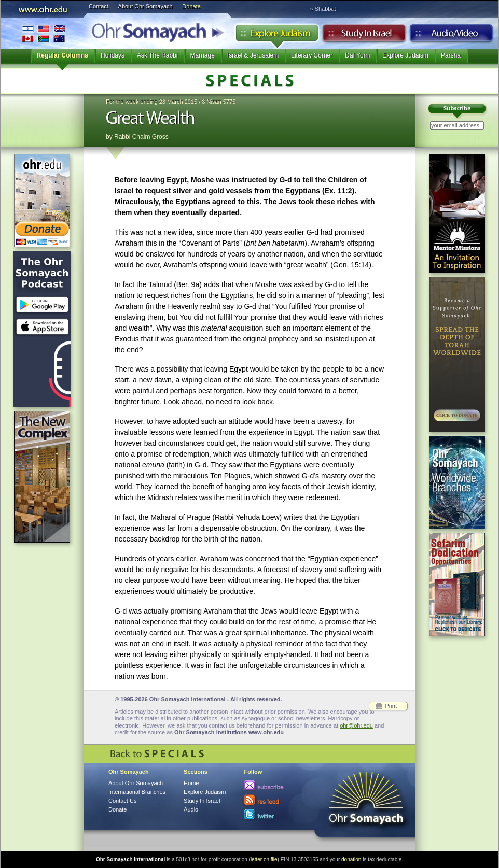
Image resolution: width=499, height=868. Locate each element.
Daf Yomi (357, 55)
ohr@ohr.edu (356, 725)
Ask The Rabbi (157, 55)
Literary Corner (312, 55)
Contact (99, 6)
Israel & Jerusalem (253, 55)
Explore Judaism (277, 36)
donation (351, 859)
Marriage (203, 55)
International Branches (44, 33)
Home (191, 783)
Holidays (113, 55)
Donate (191, 6)
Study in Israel (364, 36)
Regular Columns (63, 55)
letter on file (264, 859)
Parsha (451, 55)
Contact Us (122, 801)
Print (391, 706)
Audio (452, 36)
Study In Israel (202, 801)
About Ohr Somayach (145, 6)
